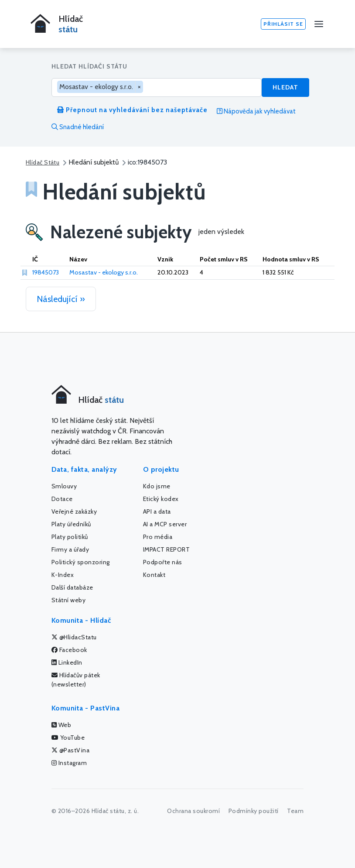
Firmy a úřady (70, 549)
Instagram (69, 763)
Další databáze (72, 587)
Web (61, 725)
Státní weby (69, 600)
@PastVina (71, 750)
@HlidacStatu (74, 637)
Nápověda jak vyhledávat (256, 111)
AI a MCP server (165, 524)
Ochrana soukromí (193, 811)
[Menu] (319, 24)
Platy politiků (70, 537)
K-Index (63, 575)
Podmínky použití (254, 811)
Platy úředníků (71, 524)
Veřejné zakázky (74, 511)
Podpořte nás (163, 562)
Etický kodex (161, 499)
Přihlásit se (283, 24)
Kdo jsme (157, 486)
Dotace (62, 499)
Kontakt (154, 575)
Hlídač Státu (43, 162)
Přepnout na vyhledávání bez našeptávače (132, 110)
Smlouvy (64, 486)
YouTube (68, 738)
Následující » (61, 299)
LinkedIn (67, 662)
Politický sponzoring (81, 562)
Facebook (69, 650)
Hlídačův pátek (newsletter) (76, 680)
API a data (157, 511)
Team (295, 811)
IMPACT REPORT (167, 549)
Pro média (158, 537)
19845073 (46, 272)
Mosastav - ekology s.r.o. (104, 272)
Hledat (285, 87)
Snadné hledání (78, 127)
